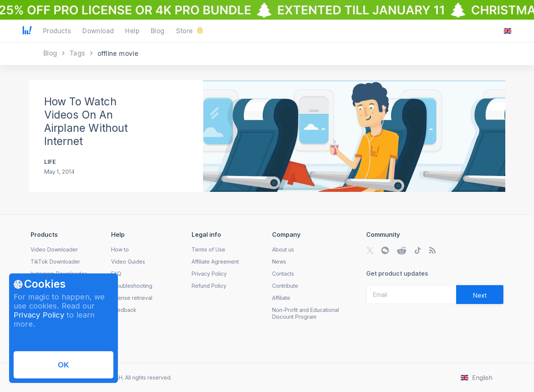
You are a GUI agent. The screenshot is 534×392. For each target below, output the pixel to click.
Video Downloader (54, 249)
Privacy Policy (39, 315)
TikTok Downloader (55, 262)
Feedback (124, 310)
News (279, 262)
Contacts (283, 274)
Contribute (285, 286)
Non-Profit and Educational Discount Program (306, 313)
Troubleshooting (132, 286)
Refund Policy (209, 286)
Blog (51, 53)
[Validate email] (480, 295)
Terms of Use (208, 249)
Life (50, 162)
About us (283, 249)
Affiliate (281, 298)
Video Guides (128, 262)
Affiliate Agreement (215, 262)
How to (120, 249)
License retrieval (132, 298)
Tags (78, 53)
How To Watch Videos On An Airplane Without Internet (86, 121)
